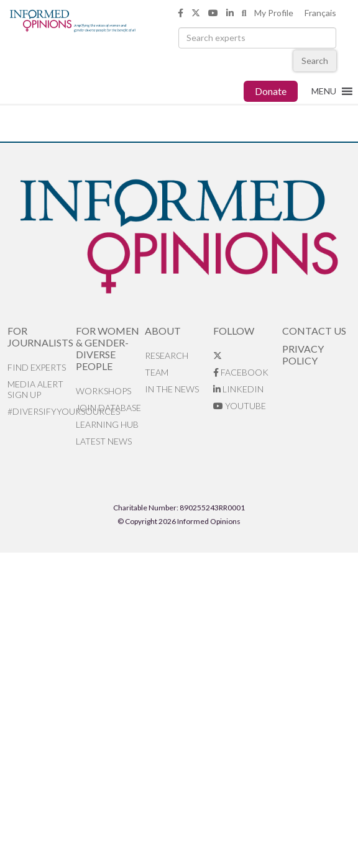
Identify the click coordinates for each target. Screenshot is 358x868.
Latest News (104, 441)
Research (167, 355)
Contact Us (314, 331)
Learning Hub (107, 424)
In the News (172, 389)
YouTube (240, 406)
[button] (324, 91)
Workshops (103, 391)
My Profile (274, 13)
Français (320, 13)
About (163, 331)
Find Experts (37, 367)
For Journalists (40, 337)
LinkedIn (238, 389)
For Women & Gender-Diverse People (108, 348)
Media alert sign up (35, 389)
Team (157, 372)
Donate (271, 91)
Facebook (241, 372)
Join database (108, 408)
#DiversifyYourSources (42, 411)
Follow (234, 331)
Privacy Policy (303, 355)
